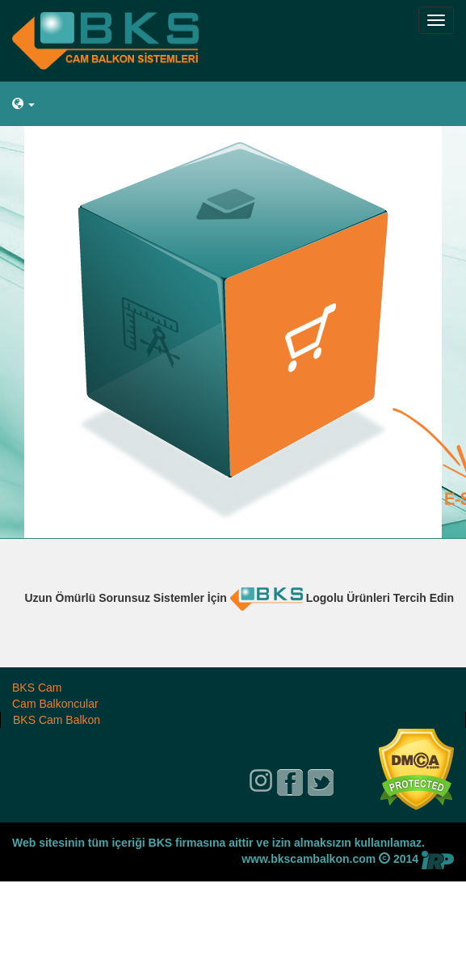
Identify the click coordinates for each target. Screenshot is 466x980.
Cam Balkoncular (55, 704)
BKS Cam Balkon (57, 720)
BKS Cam (37, 688)
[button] (233, 104)
